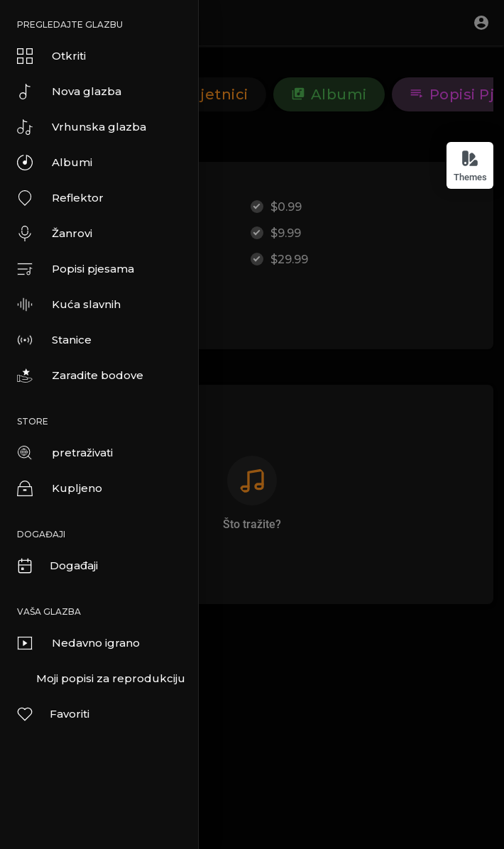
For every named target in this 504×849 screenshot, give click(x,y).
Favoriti (53, 714)
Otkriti (51, 56)
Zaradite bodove (80, 376)
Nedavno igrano (78, 643)
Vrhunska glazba (82, 127)
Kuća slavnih (69, 305)
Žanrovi (55, 234)
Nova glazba (69, 92)
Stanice (54, 340)
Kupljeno (60, 488)
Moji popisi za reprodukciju (111, 678)
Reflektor (60, 198)
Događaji (57, 566)
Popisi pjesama (76, 269)
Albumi (55, 163)
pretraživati (65, 453)
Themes (470, 166)
